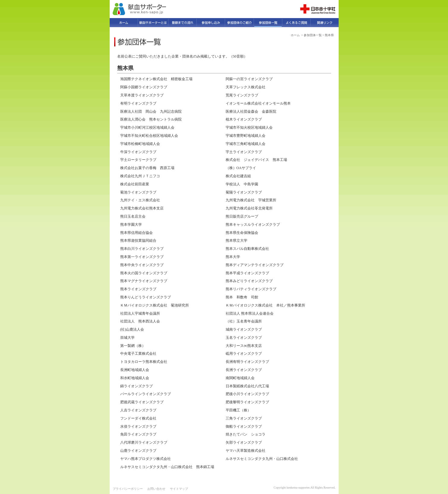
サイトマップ (179, 489)
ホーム (295, 35)
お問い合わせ (156, 489)
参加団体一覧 (313, 35)
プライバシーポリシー (128, 489)
